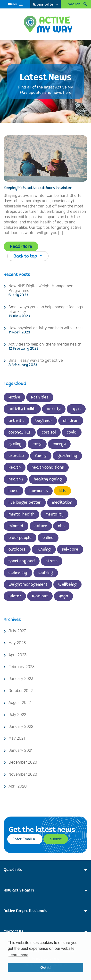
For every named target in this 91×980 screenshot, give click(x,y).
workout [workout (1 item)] (40, 596)
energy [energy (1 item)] (59, 444)
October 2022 (21, 691)
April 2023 (17, 655)
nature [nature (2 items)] (41, 526)
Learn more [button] (18, 955)
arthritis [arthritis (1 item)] (17, 421)
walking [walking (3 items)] (46, 573)
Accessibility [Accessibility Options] (43, 4)
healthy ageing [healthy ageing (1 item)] (48, 479)
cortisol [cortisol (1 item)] (49, 432)
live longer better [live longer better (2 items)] (25, 502)
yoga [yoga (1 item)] (63, 596)
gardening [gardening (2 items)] (67, 456)
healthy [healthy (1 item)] (16, 479)
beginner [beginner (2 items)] (44, 421)
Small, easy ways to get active (36, 360)
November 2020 (23, 774)
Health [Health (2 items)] (15, 467)
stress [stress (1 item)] (52, 561)
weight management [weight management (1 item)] (28, 584)
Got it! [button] (45, 967)
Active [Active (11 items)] (14, 397)
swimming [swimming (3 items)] (18, 573)
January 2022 (21, 726)
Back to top (28, 256)
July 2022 (17, 715)
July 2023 (17, 631)
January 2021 (21, 750)
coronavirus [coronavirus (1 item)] (20, 432)
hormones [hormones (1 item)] (39, 491)
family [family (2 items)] (41, 456)
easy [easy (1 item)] (37, 444)
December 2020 (23, 762)
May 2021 (17, 738)
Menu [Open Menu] (12, 4)
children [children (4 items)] (71, 421)
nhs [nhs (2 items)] (61, 526)
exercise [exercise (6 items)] (16, 456)
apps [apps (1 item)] (76, 409)
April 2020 (18, 786)
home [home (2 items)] (13, 491)
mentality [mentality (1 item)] (54, 514)
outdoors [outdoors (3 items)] (17, 549)
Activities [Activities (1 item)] (40, 397)
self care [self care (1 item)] (70, 549)
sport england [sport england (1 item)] (22, 561)
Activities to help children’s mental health (45, 344)
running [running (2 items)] (44, 549)
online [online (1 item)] (48, 538)
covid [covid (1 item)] (72, 432)
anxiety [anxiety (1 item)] (54, 409)
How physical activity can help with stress (46, 328)
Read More (21, 246)
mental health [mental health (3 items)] (21, 514)
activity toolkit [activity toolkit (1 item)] (22, 409)
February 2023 (21, 667)
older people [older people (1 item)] (20, 538)
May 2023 (17, 643)
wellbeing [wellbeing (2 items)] (67, 584)
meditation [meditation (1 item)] (62, 502)
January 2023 (21, 679)
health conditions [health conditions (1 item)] (48, 467)
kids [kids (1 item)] (62, 491)
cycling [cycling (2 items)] (15, 444)
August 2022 (20, 703)
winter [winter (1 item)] (15, 596)
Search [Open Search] (74, 4)
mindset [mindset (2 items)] (16, 526)
